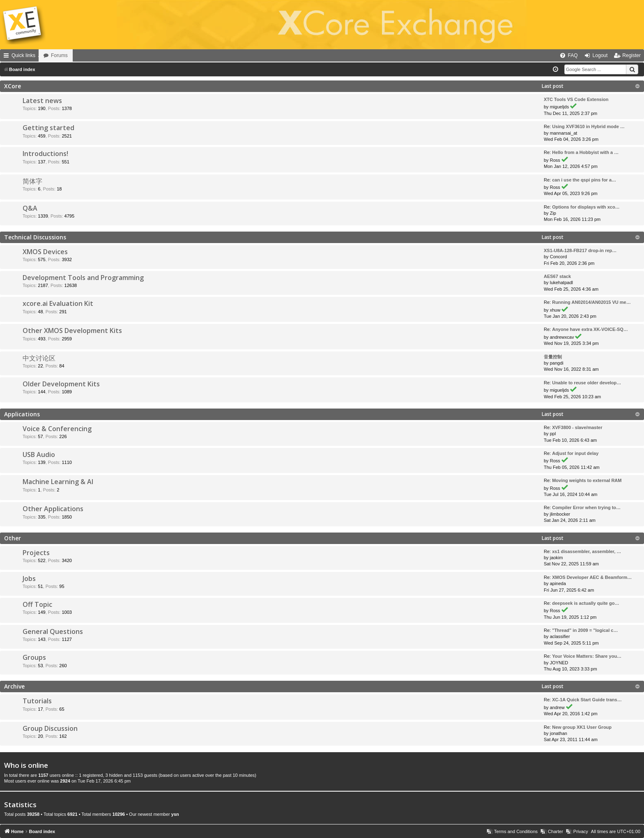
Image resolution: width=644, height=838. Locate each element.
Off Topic (37, 604)
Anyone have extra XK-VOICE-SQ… (590, 329)
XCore (13, 86)
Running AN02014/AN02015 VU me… (591, 302)
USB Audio (39, 455)
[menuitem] (541, 55)
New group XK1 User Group (582, 727)
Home (50, 55)
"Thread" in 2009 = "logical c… (585, 630)
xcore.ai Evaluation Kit (58, 303)
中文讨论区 (39, 358)
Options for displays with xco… (586, 207)
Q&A (30, 208)
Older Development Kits (61, 384)
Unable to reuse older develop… (586, 383)
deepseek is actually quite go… (585, 603)
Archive (14, 686)
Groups (34, 657)
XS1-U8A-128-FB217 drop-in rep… (580, 250)
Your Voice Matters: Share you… (587, 656)
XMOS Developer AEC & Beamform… (592, 577)
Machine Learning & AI (58, 482)
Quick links (23, 55)
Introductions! (45, 154)
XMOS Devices (45, 252)
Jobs (29, 579)
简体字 (32, 181)
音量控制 (553, 357)
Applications (22, 414)
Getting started (48, 128)
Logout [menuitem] (600, 55)
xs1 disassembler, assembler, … (586, 551)
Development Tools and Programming (83, 278)
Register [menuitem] (631, 55)
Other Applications (53, 509)
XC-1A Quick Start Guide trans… (587, 700)
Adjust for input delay (575, 453)
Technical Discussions (35, 237)
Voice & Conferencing (57, 429)
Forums (82, 55)
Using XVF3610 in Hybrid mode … (588, 126)
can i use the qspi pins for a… (584, 180)
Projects (36, 553)
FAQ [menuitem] (573, 55)
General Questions (53, 631)
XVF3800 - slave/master (577, 427)
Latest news (42, 101)
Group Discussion (50, 728)
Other (13, 538)
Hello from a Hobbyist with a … (585, 152)
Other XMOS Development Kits (72, 331)
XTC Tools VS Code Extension (576, 99)
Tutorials (37, 701)
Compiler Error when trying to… (586, 507)
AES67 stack (557, 276)
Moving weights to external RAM (587, 480)
